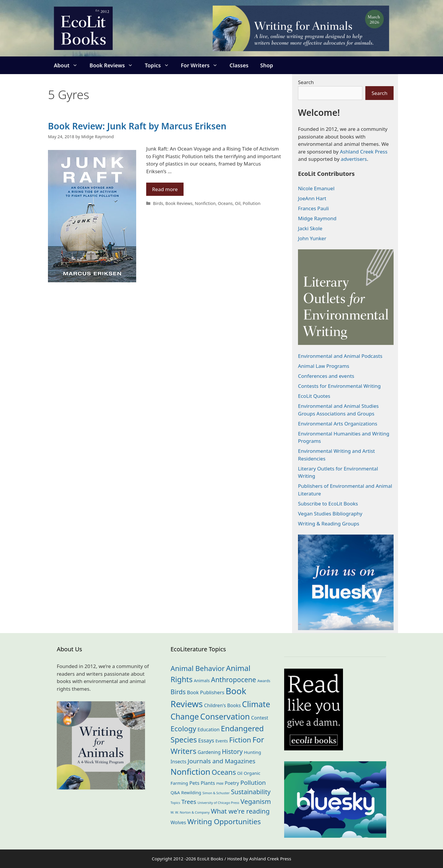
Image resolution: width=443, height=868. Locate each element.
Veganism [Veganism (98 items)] (256, 801)
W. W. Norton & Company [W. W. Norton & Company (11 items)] (190, 812)
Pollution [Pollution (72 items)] (253, 782)
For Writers (202, 65)
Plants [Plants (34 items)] (208, 783)
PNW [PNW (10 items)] (220, 784)
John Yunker (312, 238)
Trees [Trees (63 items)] (189, 802)
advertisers (354, 159)
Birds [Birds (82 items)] (178, 692)
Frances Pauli (313, 208)
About (69, 65)
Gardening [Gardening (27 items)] (209, 752)
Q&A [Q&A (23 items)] (175, 792)
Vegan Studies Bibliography (330, 514)
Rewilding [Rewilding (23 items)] (191, 792)
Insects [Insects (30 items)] (179, 762)
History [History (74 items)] (232, 752)
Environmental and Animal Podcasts (340, 356)
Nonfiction (205, 203)
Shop (267, 65)
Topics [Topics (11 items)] (175, 803)
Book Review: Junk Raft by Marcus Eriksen (137, 126)
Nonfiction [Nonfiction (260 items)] (190, 772)
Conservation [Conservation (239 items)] (225, 716)
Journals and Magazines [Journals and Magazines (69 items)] (221, 761)
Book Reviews (114, 65)
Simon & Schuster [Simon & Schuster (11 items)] (216, 793)
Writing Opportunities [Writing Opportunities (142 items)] (224, 821)
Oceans (225, 203)
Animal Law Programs (324, 366)
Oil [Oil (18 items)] (240, 773)
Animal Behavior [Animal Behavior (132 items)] (198, 668)
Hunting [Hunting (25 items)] (252, 752)
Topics (160, 65)
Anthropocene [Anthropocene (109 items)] (233, 680)
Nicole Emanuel (316, 188)
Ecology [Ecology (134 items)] (183, 728)
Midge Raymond (317, 218)
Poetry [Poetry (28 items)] (232, 783)
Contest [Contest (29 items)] (260, 718)
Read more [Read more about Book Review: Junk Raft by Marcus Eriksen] (165, 189)
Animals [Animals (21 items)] (202, 681)
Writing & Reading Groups (329, 524)
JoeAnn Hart (312, 198)
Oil (238, 203)
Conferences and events (326, 376)
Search (306, 82)
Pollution (252, 203)
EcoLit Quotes (314, 396)
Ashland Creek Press (364, 152)
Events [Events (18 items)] (222, 741)
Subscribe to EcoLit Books (328, 504)
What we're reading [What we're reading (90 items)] (240, 811)
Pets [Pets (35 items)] (194, 783)
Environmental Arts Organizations (338, 424)
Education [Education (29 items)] (208, 730)
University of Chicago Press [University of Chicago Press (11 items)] (219, 803)
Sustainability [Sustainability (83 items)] (251, 792)
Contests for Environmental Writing (339, 386)
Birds (158, 203)
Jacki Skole (310, 228)
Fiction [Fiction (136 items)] (240, 740)
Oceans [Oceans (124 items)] (224, 772)
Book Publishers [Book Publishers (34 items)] (206, 692)
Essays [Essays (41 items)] (206, 740)
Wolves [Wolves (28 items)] (178, 822)
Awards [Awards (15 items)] (264, 681)
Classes (239, 65)
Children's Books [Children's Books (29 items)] (223, 705)
